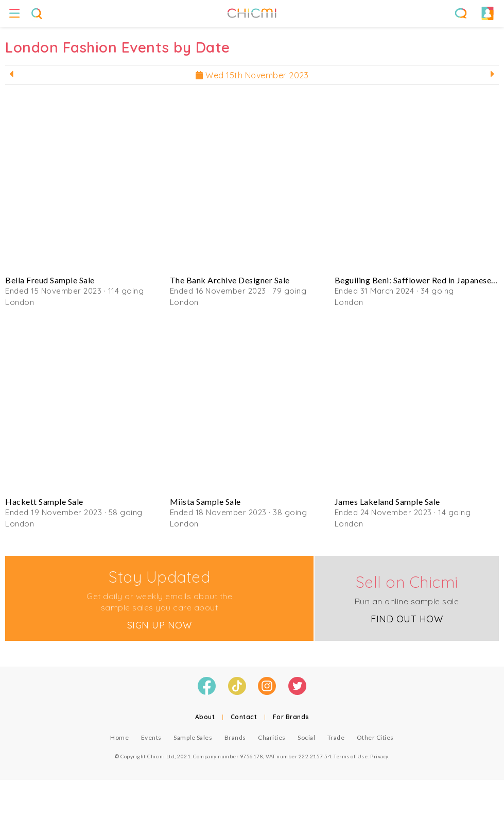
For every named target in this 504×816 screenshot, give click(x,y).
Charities (272, 737)
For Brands (291, 717)
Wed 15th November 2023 (252, 75)
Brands (235, 737)
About (205, 717)
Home (119, 737)
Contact (244, 717)
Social (306, 737)
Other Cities (375, 737)
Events (151, 737)
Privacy (379, 756)
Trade (336, 737)
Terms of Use (351, 756)
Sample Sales (193, 737)
